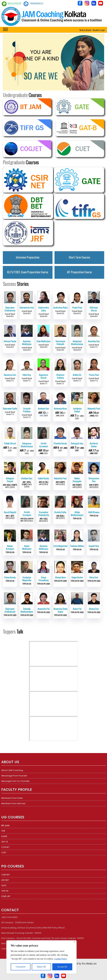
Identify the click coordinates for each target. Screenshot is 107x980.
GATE (4, 885)
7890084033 (36, 3)
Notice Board (85, 30)
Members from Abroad (13, 803)
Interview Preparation (28, 257)
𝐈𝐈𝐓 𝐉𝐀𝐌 (5, 826)
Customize (21, 967)
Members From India (12, 798)
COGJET (5, 847)
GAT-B (5, 842)
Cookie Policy (61, 959)
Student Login (99, 30)
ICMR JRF (6, 896)
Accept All (62, 967)
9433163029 (15, 3)
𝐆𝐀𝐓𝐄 (4, 836)
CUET (4, 852)
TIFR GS (5, 891)
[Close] (74, 942)
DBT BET (5, 880)
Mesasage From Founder (14, 776)
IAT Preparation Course (79, 272)
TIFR (3, 831)
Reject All (41, 967)
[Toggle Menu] (5, 29)
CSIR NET (6, 875)
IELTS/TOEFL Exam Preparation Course (28, 272)
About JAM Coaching (12, 770)
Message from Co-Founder (15, 781)
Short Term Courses (79, 257)
